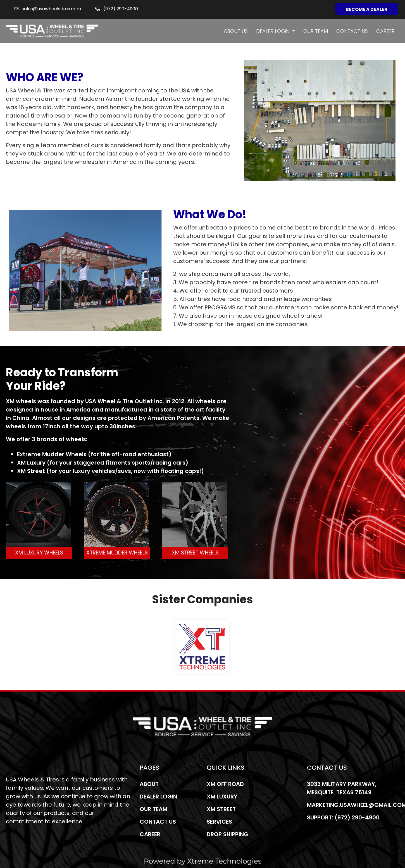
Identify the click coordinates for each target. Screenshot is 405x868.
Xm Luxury (222, 797)
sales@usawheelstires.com (51, 9)
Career (385, 31)
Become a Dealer (367, 9)
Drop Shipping (227, 834)
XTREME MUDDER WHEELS (117, 553)
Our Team (316, 31)
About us (236, 31)
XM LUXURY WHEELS (39, 553)
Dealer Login (273, 31)
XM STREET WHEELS (195, 553)
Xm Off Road (225, 784)
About (149, 784)
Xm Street (221, 809)
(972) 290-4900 (121, 9)
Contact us (352, 31)
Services (219, 822)
